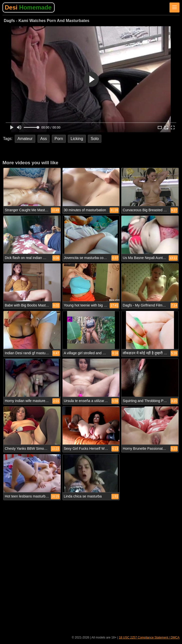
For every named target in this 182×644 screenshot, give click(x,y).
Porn (59, 139)
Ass (44, 139)
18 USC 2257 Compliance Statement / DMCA (149, 637)
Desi (28, 7)
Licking (77, 139)
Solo (95, 139)
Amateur (25, 139)
